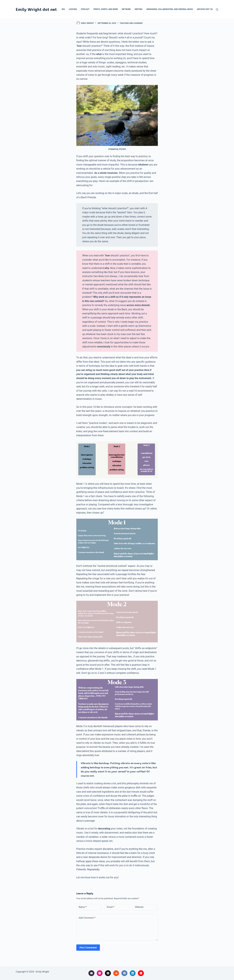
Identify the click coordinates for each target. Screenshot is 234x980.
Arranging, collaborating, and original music (170, 9)
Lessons (73, 9)
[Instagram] (100, 973)
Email (111, 907)
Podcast (85, 9)
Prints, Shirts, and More (106, 9)
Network (126, 9)
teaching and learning (131, 23)
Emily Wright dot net (36, 9)
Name (83, 907)
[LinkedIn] (133, 973)
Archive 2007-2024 (206, 9)
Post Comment (88, 947)
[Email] (91, 973)
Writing (138, 9)
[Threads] (108, 973)
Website (139, 907)
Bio (63, 9)
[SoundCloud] (116, 973)
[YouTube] (141, 973)
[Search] (217, 9)
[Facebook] (124, 973)
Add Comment (87, 918)
